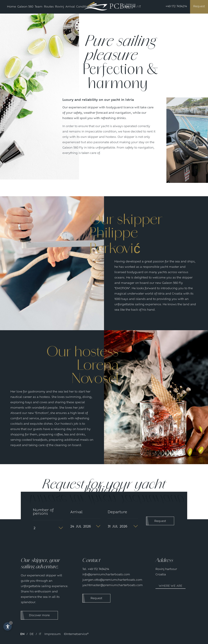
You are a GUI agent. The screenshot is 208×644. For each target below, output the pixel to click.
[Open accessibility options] (8, 626)
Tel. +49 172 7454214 (96, 569)
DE (134, 7)
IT (140, 7)
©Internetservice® (76, 634)
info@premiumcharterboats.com (106, 575)
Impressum (53, 634)
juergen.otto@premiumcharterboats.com (112, 580)
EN (127, 7)
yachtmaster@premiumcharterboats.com (113, 585)
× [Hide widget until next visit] (11, 623)
